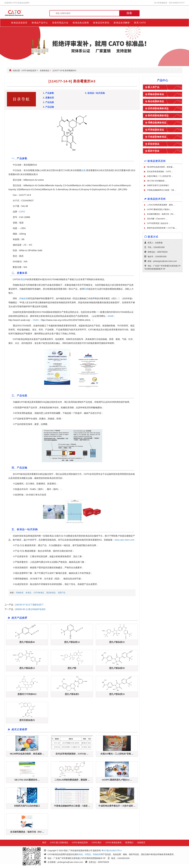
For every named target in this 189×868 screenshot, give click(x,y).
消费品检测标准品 (157, 123)
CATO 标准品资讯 (114, 843)
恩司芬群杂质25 (27, 720)
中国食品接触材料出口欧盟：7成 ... (161, 190)
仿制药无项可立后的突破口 (27, 806)
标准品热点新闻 (81, 23)
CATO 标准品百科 (80, 843)
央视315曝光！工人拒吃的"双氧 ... (117, 754)
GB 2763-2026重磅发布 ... (27, 780)
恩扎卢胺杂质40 (27, 642)
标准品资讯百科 (157, 161)
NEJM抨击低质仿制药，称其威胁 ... (27, 754)
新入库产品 (154, 87)
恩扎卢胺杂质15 (117, 642)
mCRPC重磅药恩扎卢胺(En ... (159, 209)
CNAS (36, 320)
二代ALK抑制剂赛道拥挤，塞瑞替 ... (72, 780)
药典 (86, 289)
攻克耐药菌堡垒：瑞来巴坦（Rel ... (27, 832)
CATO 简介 (97, 843)
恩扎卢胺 (72, 668)
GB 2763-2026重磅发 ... (157, 181)
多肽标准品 (154, 144)
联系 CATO (140, 23)
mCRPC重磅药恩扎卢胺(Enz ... (117, 780)
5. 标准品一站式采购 (95, 93)
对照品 (88, 854)
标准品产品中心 (40, 23)
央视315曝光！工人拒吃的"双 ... (160, 176)
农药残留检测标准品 (158, 108)
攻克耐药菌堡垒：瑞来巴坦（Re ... (161, 214)
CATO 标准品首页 (29, 71)
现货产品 (62, 593)
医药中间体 (154, 151)
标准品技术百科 (157, 199)
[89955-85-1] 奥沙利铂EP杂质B (30, 609)
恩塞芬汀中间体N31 (27, 694)
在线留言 (141, 843)
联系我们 (129, 843)
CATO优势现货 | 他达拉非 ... (159, 223)
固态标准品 (51, 593)
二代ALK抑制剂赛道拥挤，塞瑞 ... (161, 205)
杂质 (83, 170)
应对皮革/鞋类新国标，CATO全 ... (72, 754)
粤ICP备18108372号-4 (112, 851)
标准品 (22, 279)
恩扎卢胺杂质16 (117, 694)
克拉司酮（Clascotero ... (157, 219)
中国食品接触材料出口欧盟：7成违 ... (72, 806)
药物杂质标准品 (156, 94)
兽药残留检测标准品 (158, 116)
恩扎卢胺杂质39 (117, 668)
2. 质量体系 (48, 98)
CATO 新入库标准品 (59, 843)
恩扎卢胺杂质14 (72, 642)
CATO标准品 (39, 593)
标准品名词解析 (122, 23)
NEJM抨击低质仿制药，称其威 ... (161, 167)
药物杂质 (24, 298)
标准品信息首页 (19, 23)
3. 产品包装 (48, 102)
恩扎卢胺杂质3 (72, 694)
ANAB (111, 316)
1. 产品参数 (48, 93)
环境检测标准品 (156, 130)
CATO (22, 212)
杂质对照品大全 (60, 23)
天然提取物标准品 (157, 137)
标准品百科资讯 (101, 23)
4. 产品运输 (48, 107)
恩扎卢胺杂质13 (27, 668)
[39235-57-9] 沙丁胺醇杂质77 (29, 605)
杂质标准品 (45, 71)
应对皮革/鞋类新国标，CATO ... (160, 172)
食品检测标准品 (156, 101)
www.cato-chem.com (125, 540)
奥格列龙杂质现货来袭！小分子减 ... (162, 228)
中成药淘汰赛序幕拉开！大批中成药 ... (117, 806)
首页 (44, 843)
